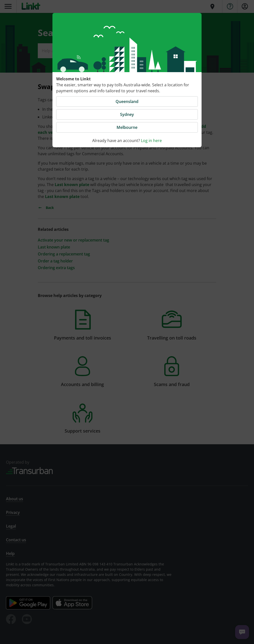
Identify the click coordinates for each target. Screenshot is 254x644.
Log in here (151, 141)
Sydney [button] (127, 114)
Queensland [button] (127, 101)
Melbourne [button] (127, 127)
